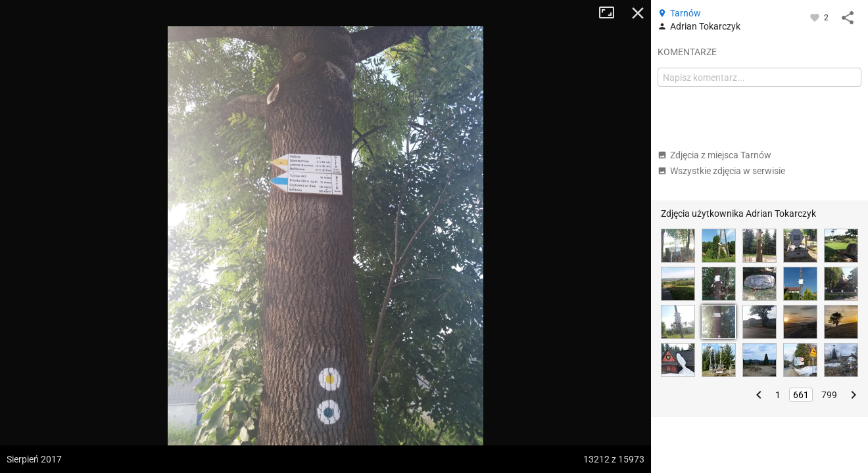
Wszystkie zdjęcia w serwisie (721, 171)
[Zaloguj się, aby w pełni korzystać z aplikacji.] (816, 17)
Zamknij (638, 13)
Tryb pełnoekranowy (612, 13)
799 (829, 395)
